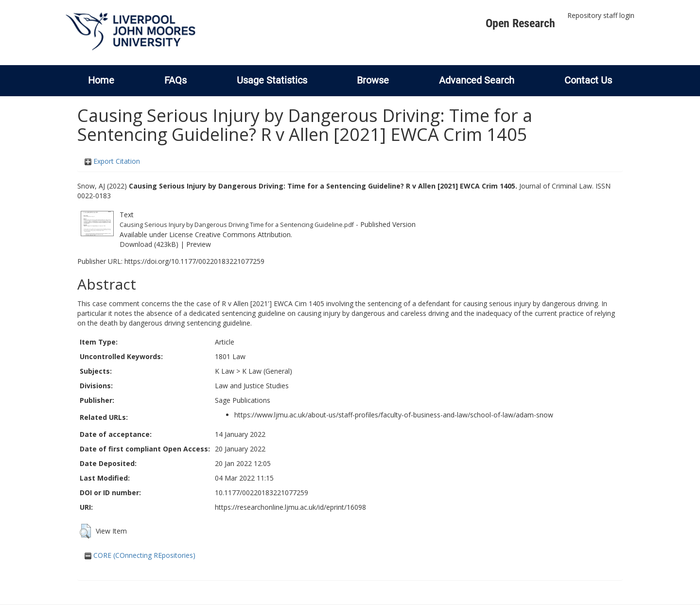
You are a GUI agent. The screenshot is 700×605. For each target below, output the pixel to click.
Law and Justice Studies (252, 386)
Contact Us (588, 80)
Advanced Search (477, 80)
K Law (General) (267, 371)
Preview (199, 244)
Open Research (520, 23)
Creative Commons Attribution (243, 234)
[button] (85, 531)
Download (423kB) (149, 244)
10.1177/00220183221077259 (262, 493)
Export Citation (112, 161)
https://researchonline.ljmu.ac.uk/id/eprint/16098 (290, 507)
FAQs (175, 80)
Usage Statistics (272, 80)
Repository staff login (601, 15)
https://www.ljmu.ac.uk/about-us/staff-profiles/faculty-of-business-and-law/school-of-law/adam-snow (394, 415)
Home (101, 80)
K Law (225, 371)
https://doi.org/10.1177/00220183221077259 (194, 261)
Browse (373, 80)
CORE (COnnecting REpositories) (140, 555)
